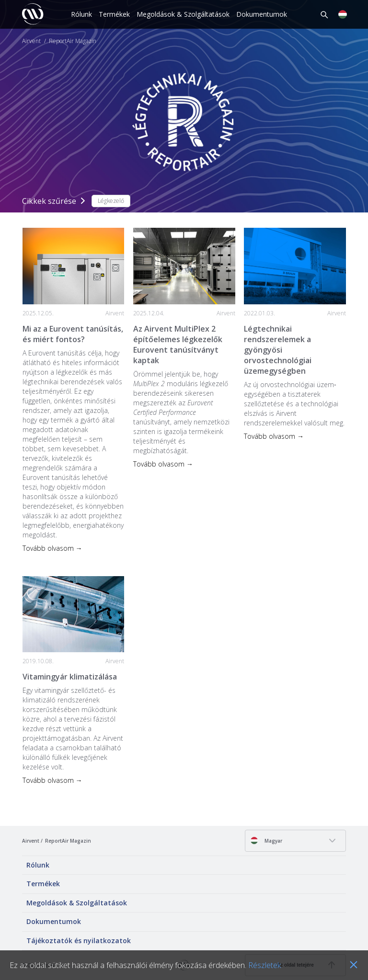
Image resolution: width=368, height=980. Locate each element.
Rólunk (81, 14)
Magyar (266, 841)
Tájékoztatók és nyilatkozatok (79, 941)
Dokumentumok (262, 14)
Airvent (31, 41)
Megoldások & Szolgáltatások (183, 14)
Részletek (264, 965)
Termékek (114, 14)
